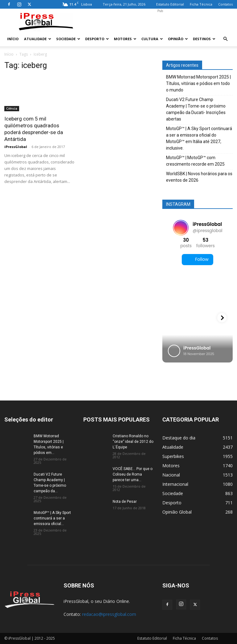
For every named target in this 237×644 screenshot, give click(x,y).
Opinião (178, 39)
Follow (197, 259)
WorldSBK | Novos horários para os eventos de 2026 (199, 177)
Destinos (204, 39)
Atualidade (38, 39)
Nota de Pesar (125, 502)
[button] (225, 39)
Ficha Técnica (201, 4)
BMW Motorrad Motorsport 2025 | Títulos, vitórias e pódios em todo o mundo (198, 83)
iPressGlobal (16, 147)
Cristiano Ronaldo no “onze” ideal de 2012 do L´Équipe (133, 442)
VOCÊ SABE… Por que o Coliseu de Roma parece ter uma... (133, 474)
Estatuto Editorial (170, 4)
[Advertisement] (160, 22)
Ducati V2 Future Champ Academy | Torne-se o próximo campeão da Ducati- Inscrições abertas (196, 109)
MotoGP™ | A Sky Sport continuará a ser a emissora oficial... (52, 518)
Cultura (152, 39)
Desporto (97, 39)
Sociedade (68, 39)
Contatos (225, 4)
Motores (125, 39)
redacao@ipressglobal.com (109, 614)
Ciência (12, 108)
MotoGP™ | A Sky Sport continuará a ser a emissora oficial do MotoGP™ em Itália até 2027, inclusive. (199, 138)
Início (13, 39)
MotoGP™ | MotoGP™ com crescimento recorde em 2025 (195, 161)
